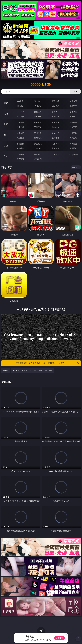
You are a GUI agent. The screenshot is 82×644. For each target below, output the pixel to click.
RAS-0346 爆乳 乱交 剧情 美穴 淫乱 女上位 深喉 (33, 370)
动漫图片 (73, 133)
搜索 (75, 91)
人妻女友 (56, 144)
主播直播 (56, 116)
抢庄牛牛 (73, 106)
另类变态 (73, 127)
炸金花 (38, 106)
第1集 (5, 370)
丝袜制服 (38, 116)
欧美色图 (56, 133)
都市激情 (20, 144)
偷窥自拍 (20, 133)
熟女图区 (56, 138)
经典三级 (38, 127)
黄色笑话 (56, 148)
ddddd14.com (41, 85)
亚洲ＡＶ (20, 112)
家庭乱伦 (38, 144)
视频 (6, 114)
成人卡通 (56, 122)
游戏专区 (73, 101)
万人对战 (56, 101)
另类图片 (73, 138)
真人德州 (38, 101)
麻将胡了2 (20, 106)
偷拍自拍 (38, 122)
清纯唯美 (38, 138)
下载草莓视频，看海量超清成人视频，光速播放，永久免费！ (48, 363)
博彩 (6, 103)
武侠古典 (73, 144)
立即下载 (60, 638)
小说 (6, 146)
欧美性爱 (73, 122)
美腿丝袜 (20, 138)
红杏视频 (20, 159)
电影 (6, 124)
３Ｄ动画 (73, 112)
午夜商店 (38, 154)
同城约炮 (20, 154)
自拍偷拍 (38, 112)
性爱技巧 (73, 148)
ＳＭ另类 (73, 116)
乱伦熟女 (56, 127)
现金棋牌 (56, 106)
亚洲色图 (38, 133)
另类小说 (38, 148)
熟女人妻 (20, 116)
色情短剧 (38, 159)
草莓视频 (56, 154)
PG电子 (20, 101)
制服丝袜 (20, 127)
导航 (6, 156)
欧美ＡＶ (56, 112)
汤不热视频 (73, 154)
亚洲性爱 (20, 122)
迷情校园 (20, 148)
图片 (6, 135)
